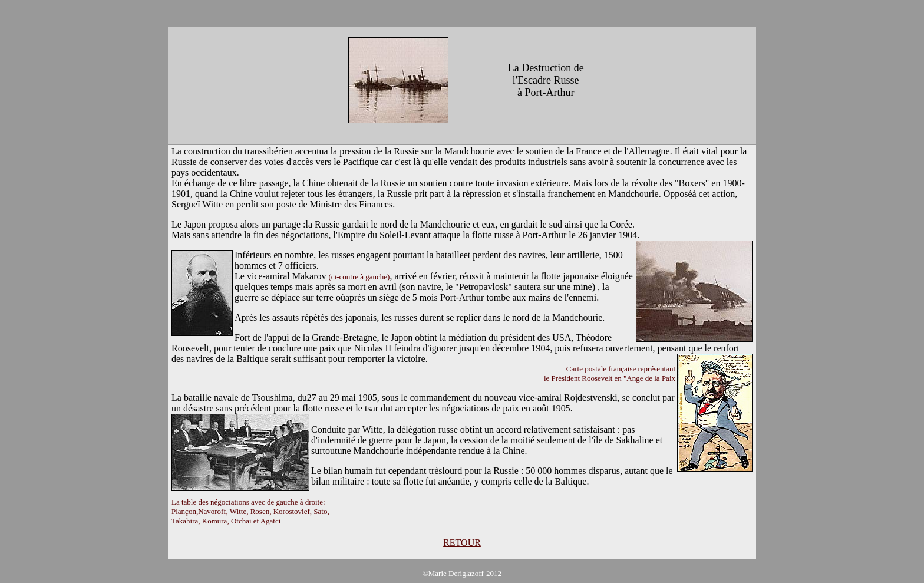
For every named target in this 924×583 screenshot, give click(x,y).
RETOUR (462, 543)
